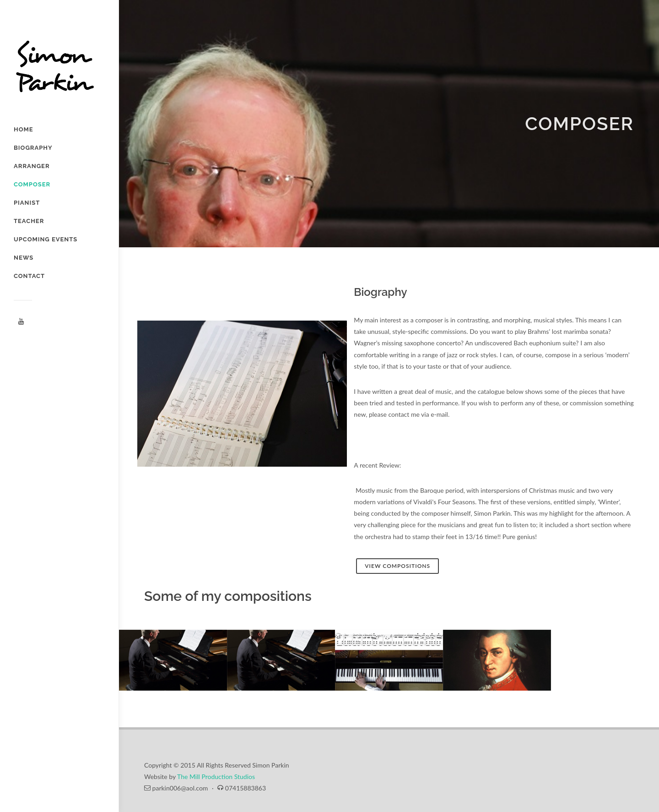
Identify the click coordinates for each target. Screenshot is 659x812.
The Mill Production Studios (216, 777)
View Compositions (397, 566)
